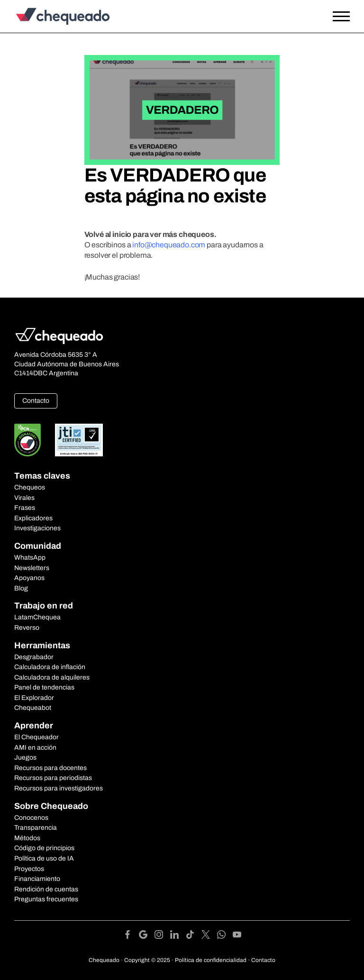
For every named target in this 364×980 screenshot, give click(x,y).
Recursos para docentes (50, 768)
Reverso (27, 628)
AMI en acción (35, 748)
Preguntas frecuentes (46, 899)
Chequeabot (33, 708)
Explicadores (33, 518)
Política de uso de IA (44, 858)
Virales (24, 498)
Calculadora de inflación (50, 667)
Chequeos (30, 487)
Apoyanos (29, 578)
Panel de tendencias (44, 687)
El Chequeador (36, 737)
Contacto (36, 401)
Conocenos (31, 818)
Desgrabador (34, 657)
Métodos (27, 838)
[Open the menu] (341, 17)
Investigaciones (37, 528)
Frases (25, 508)
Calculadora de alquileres (52, 677)
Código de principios (44, 848)
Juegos (25, 758)
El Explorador (34, 698)
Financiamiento (37, 879)
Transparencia (36, 828)
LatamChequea (37, 617)
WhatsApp (30, 558)
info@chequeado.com (169, 245)
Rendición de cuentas (46, 889)
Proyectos (29, 869)
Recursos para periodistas (53, 778)
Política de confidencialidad (211, 960)
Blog (21, 588)
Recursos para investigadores (59, 788)
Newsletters (32, 568)
